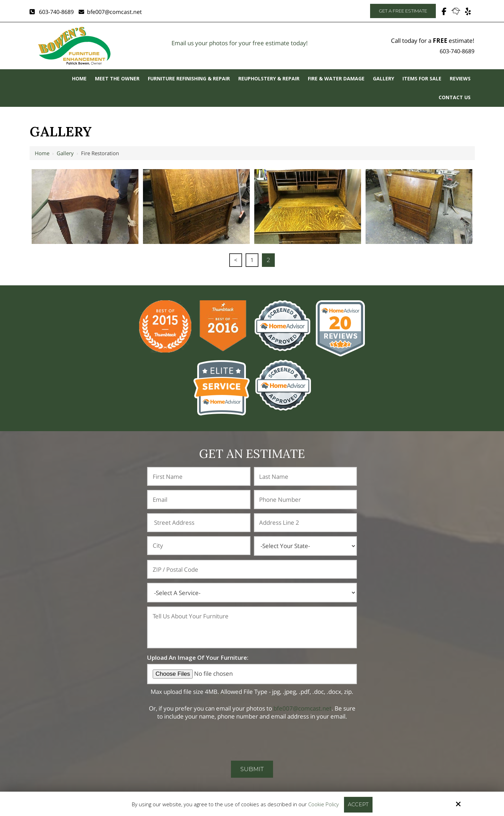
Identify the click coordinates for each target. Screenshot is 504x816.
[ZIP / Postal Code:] (252, 569)
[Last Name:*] (305, 476)
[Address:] (199, 523)
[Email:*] (199, 499)
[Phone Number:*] (305, 499)
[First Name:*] (199, 476)
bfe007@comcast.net (110, 12)
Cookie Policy (323, 804)
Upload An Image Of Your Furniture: (198, 657)
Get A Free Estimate (403, 11)
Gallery (65, 153)
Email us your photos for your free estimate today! (240, 43)
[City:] (199, 546)
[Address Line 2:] (305, 523)
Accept (358, 804)
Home (42, 153)
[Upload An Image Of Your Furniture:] (252, 674)
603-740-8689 (52, 12)
